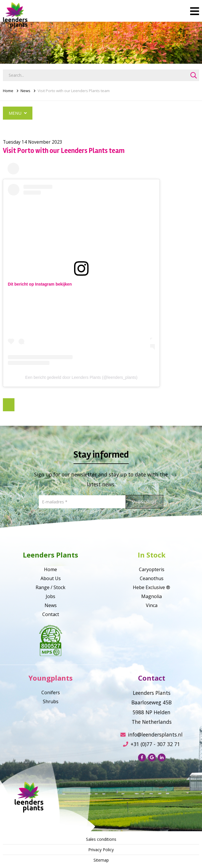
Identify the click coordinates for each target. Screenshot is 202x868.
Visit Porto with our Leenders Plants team (74, 91)
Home (8, 91)
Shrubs (51, 701)
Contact (51, 614)
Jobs (50, 596)
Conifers (51, 692)
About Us (51, 578)
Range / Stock (50, 587)
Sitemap (101, 860)
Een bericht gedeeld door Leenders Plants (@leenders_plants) (81, 377)
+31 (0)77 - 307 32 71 (151, 744)
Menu (18, 113)
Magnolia (151, 596)
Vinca (152, 605)
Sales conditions (101, 839)
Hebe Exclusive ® (151, 587)
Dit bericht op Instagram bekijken (40, 284)
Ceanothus (152, 578)
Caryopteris (152, 569)
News (25, 91)
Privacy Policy (101, 850)
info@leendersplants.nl (151, 734)
